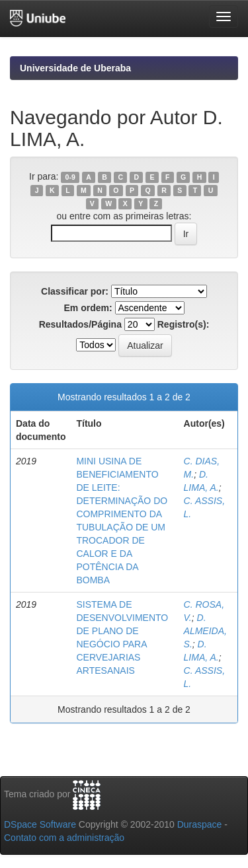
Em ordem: (88, 308)
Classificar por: (75, 291)
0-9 (70, 177)
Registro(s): (184, 324)
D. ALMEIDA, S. (205, 631)
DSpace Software (40, 824)
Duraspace (200, 824)
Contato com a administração (64, 838)
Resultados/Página (80, 324)
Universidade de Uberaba (75, 68)
